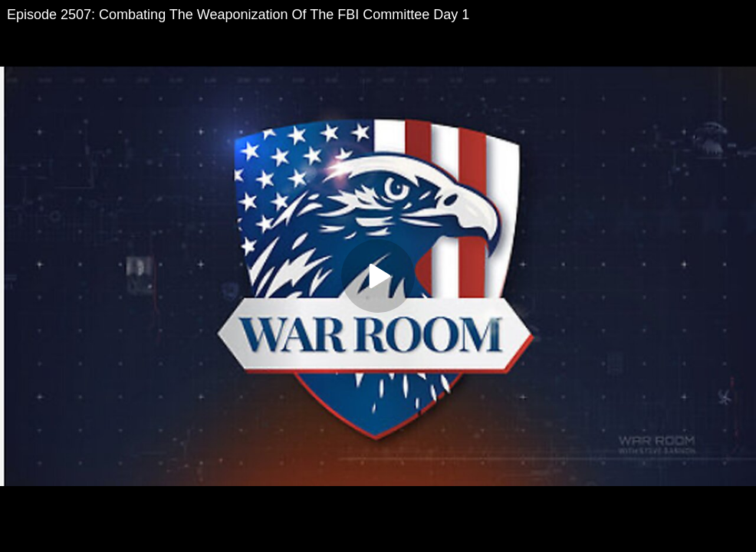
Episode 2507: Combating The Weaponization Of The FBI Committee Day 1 (238, 15)
